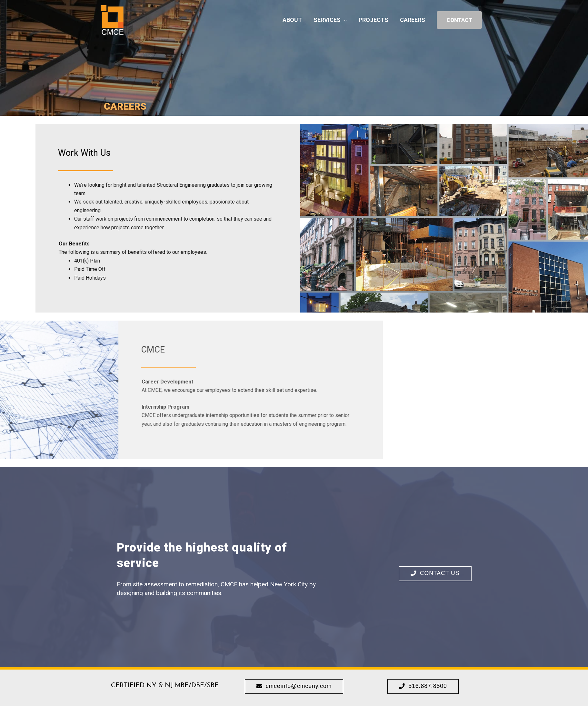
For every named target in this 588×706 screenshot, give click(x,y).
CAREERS (413, 21)
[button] (435, 574)
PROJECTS (374, 21)
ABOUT (292, 21)
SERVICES (327, 21)
